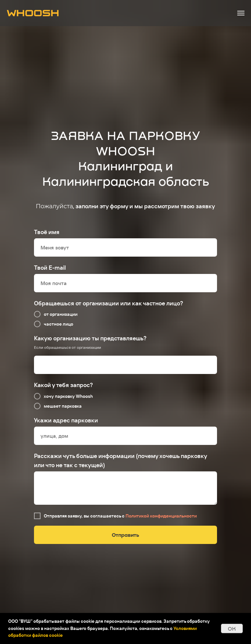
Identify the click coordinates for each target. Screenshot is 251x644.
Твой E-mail (50, 268)
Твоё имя (47, 232)
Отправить (125, 535)
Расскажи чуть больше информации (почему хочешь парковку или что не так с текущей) (120, 460)
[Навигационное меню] (241, 13)
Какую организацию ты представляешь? (90, 338)
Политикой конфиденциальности (161, 516)
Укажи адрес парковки (66, 420)
